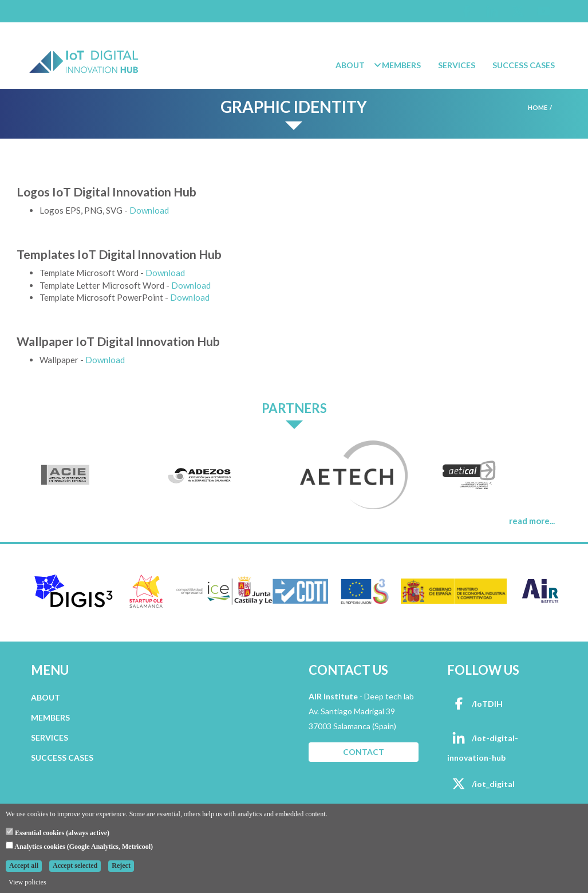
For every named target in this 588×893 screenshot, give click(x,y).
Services (457, 65)
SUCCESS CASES (62, 758)
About (350, 65)
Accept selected (75, 866)
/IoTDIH (475, 704)
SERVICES (50, 737)
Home (538, 107)
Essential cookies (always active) (58, 832)
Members (401, 65)
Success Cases (524, 65)
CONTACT (364, 752)
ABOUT (46, 697)
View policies (27, 882)
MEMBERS (50, 717)
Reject (121, 866)
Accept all (24, 866)
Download (149, 210)
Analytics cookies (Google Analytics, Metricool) (79, 846)
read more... (532, 521)
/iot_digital (481, 784)
